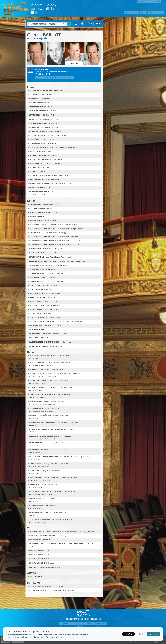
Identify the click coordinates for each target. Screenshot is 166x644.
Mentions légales (95, 627)
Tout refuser (128, 634)
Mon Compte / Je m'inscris (148, 1)
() (59, 72)
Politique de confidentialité (68, 627)
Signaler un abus (83, 627)
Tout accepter (153, 634)
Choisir (141, 634)
